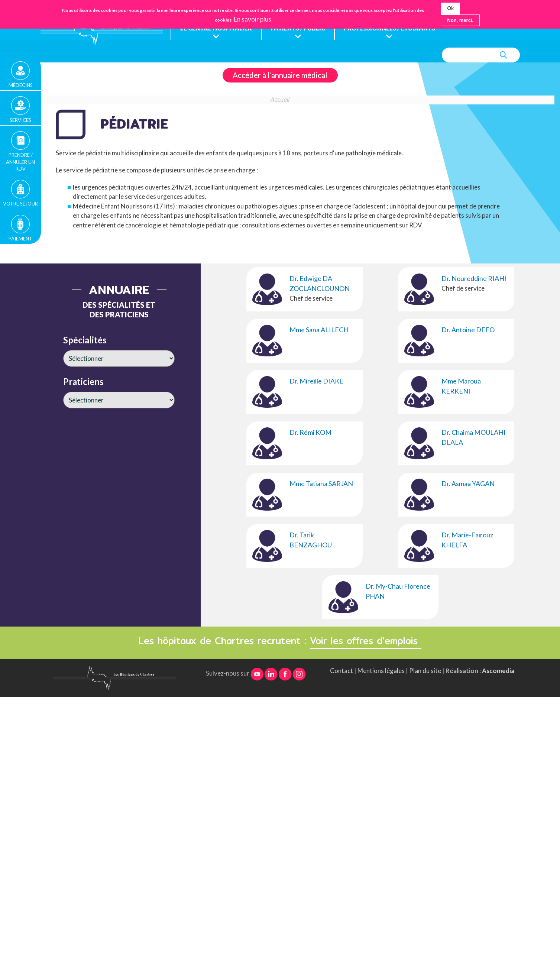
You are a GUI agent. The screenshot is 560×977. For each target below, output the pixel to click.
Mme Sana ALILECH (319, 330)
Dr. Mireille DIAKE (316, 381)
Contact (341, 671)
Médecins (21, 85)
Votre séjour (20, 204)
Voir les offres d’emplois (366, 641)
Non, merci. (460, 20)
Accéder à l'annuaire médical (280, 75)
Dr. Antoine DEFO (468, 330)
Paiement (20, 239)
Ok (450, 8)
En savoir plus (253, 19)
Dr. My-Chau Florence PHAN (398, 591)
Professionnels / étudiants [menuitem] (397, 28)
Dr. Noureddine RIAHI (474, 279)
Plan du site (425, 671)
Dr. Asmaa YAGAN (468, 484)
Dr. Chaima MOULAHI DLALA (474, 438)
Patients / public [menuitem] (301, 28)
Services (20, 120)
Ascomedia (498, 671)
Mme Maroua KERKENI (461, 386)
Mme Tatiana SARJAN (321, 484)
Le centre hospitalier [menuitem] (217, 28)
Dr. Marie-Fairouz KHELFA (467, 540)
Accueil (280, 100)
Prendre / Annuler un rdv (20, 162)
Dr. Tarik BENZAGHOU (311, 540)
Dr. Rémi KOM (310, 433)
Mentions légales (381, 671)
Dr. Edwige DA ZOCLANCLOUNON (320, 284)
